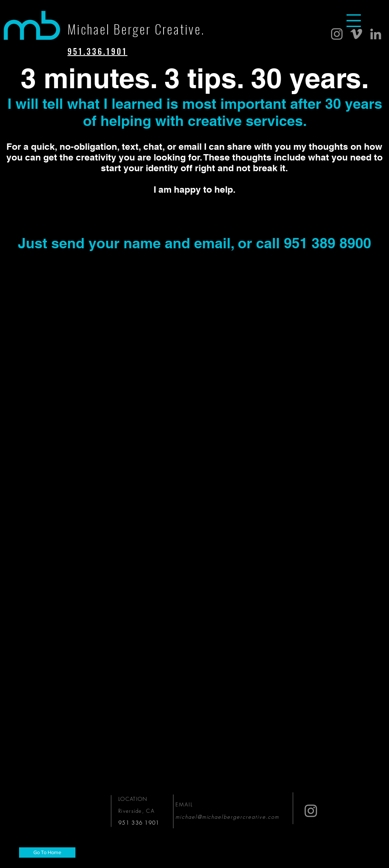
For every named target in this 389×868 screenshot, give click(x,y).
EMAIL (185, 804)
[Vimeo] (356, 34)
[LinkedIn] (376, 34)
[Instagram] (337, 34)
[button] (354, 21)
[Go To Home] (47, 853)
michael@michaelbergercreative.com (227, 817)
